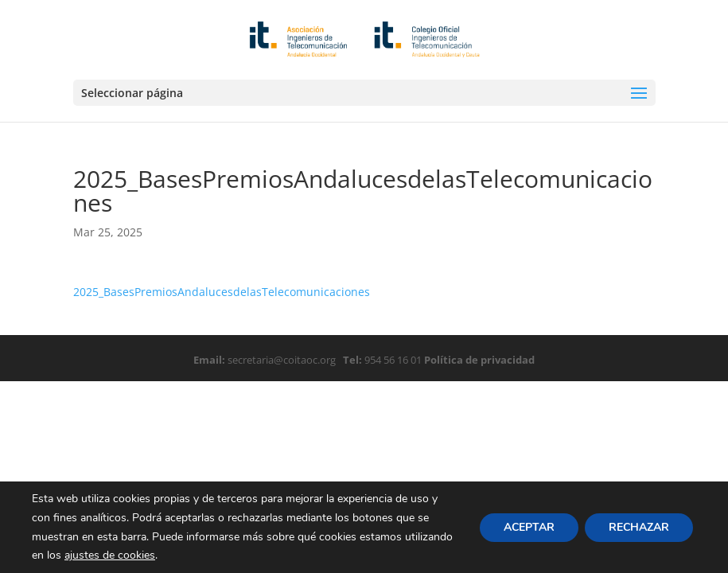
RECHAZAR (639, 526)
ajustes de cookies (110, 555)
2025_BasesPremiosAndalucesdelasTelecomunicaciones (222, 292)
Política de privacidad (478, 360)
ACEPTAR (529, 526)
